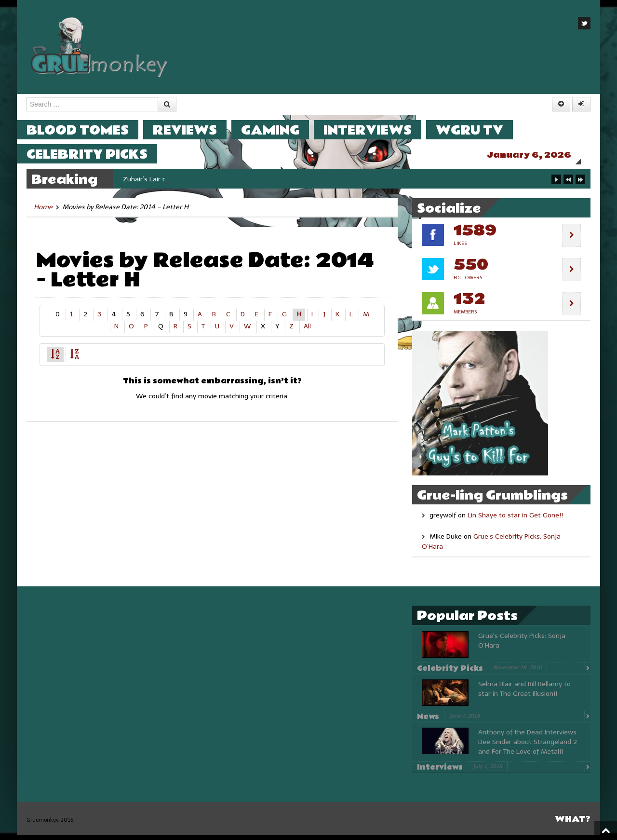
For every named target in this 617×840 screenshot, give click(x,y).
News (428, 721)
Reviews (194, 130)
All (307, 331)
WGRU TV (479, 130)
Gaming (280, 130)
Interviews (377, 130)
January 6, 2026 (539, 155)
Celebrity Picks (97, 154)
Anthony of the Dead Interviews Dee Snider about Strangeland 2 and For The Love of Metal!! (528, 747)
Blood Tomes (87, 130)
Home (43, 212)
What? (573, 824)
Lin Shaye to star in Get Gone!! (515, 520)
